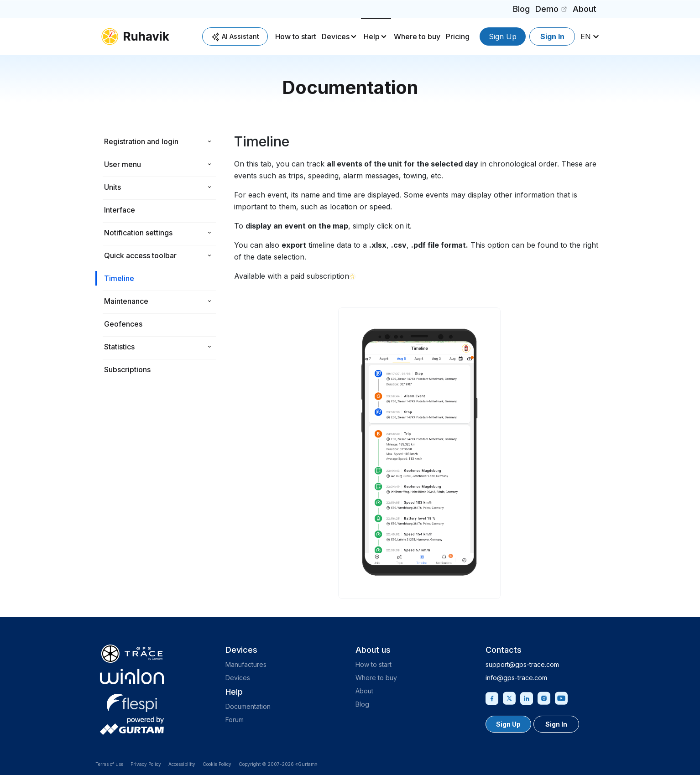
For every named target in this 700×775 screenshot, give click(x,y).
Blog (521, 9)
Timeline (119, 278)
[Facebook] (492, 697)
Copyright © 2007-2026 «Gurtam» (278, 764)
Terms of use (109, 764)
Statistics (119, 347)
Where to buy (417, 36)
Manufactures (246, 664)
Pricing (458, 36)
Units (112, 187)
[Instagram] (544, 697)
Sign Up (503, 36)
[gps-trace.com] (132, 654)
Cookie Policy (217, 764)
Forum (235, 720)
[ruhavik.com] (135, 36)
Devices (336, 36)
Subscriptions (127, 369)
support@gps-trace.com (522, 664)
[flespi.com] (132, 701)
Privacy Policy (146, 764)
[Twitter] (509, 697)
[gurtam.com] (132, 676)
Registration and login (141, 141)
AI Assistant (235, 36)
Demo (552, 11)
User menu (123, 164)
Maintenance (126, 301)
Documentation (248, 706)
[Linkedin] (527, 697)
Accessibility (182, 764)
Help (372, 36)
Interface (120, 210)
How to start (296, 36)
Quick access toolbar (140, 255)
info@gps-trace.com (516, 678)
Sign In (552, 36)
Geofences (123, 324)
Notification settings (138, 233)
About (585, 9)
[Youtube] (561, 697)
